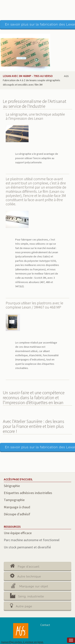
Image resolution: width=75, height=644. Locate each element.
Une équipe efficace (18, 533)
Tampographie (14, 500)
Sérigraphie (12, 486)
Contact (45, 625)
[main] (37, 337)
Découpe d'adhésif (17, 514)
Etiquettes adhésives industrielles (28, 493)
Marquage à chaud (17, 507)
